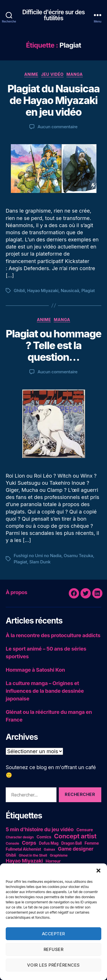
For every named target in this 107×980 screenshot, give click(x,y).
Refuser (54, 949)
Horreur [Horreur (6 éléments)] (53, 861)
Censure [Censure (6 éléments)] (85, 830)
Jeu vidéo (52, 74)
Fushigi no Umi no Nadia (38, 556)
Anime (31, 74)
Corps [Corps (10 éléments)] (29, 843)
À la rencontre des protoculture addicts (53, 635)
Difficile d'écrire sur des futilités (53, 15)
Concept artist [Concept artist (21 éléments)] (75, 836)
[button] (98, 871)
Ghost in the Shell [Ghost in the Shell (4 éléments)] (33, 855)
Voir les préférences (53, 965)
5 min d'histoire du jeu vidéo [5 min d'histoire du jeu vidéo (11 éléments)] (40, 829)
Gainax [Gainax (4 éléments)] (49, 849)
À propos (16, 592)
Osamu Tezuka (78, 556)
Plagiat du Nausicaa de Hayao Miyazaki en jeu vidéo (53, 100)
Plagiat (88, 291)
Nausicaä (70, 291)
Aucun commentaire (57, 127)
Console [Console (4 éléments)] (12, 843)
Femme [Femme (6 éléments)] (92, 843)
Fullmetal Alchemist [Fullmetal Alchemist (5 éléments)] (23, 849)
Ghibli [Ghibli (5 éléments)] (11, 855)
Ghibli (19, 291)
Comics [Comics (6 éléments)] (44, 837)
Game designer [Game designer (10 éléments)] (76, 849)
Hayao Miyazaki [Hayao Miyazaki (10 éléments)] (24, 861)
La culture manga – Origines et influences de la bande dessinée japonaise (45, 691)
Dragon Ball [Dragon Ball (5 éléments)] (72, 843)
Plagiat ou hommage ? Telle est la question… (53, 345)
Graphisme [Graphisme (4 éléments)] (59, 855)
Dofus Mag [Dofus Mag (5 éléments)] (49, 843)
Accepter (53, 934)
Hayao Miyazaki (43, 291)
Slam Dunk (40, 562)
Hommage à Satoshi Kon (35, 670)
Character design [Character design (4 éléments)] (20, 837)
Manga (75, 74)
